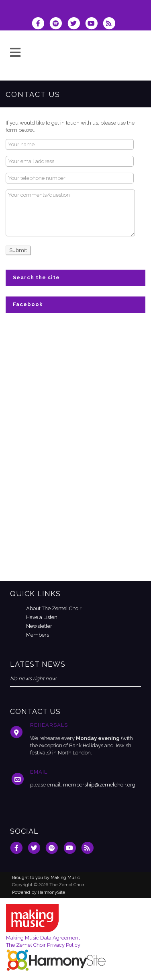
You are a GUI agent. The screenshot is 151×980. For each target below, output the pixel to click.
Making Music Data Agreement (43, 938)
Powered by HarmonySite (39, 892)
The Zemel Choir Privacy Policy (43, 945)
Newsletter (39, 626)
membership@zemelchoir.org (99, 785)
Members (38, 635)
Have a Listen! (42, 617)
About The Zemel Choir (54, 608)
